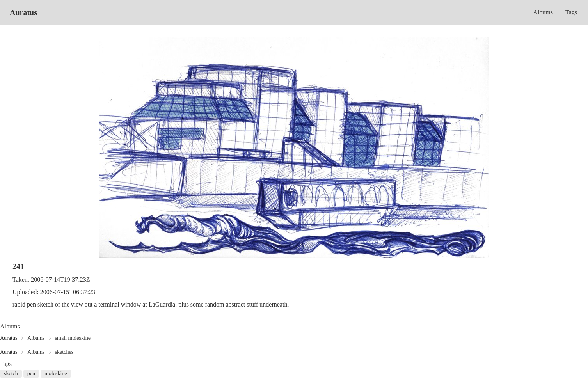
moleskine (56, 374)
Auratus (23, 12)
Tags (571, 12)
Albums (543, 12)
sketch (11, 374)
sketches (64, 352)
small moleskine (73, 338)
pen (31, 374)
